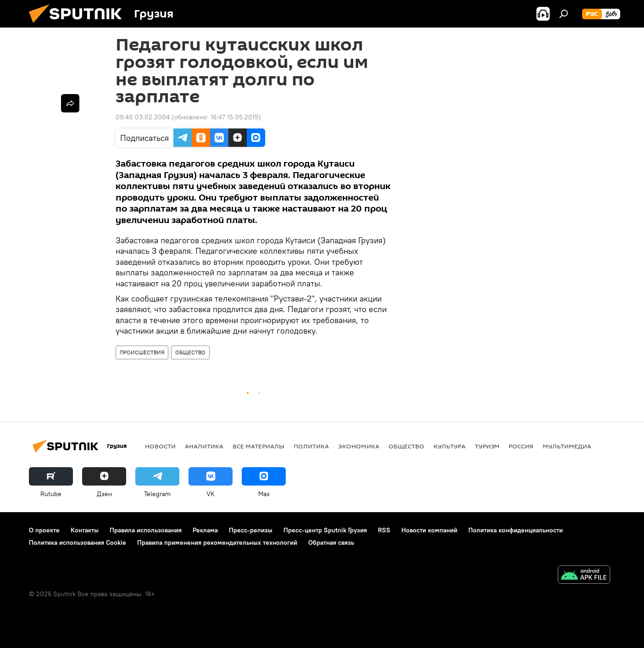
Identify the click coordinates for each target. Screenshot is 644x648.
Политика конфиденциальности (516, 530)
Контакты (85, 530)
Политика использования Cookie (78, 542)
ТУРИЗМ (487, 446)
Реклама (205, 530)
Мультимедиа (567, 446)
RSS (384, 530)
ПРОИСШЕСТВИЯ (142, 352)
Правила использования (146, 530)
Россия (521, 446)
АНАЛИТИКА (204, 446)
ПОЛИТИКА (311, 446)
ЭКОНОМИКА (359, 446)
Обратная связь (331, 542)
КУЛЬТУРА (450, 446)
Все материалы (258, 446)
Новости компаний (429, 530)
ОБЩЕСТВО (190, 352)
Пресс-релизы (251, 530)
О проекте (44, 530)
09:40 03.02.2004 (143, 117)
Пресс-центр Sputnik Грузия (325, 530)
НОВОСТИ (160, 446)
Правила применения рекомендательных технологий (217, 542)
